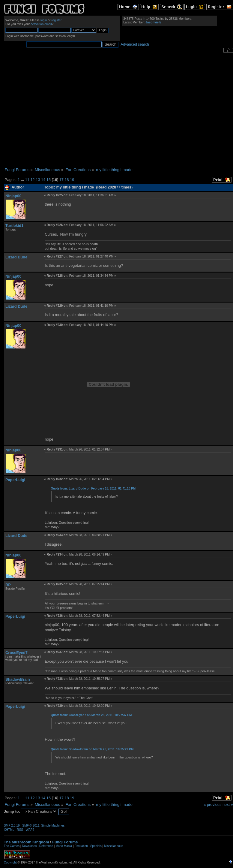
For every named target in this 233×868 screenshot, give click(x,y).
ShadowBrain (18, 679)
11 (27, 180)
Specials (96, 846)
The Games (12, 846)
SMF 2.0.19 (12, 826)
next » (228, 805)
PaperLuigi (15, 480)
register (56, 20)
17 (61, 180)
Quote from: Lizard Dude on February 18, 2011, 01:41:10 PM (93, 488)
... (23, 180)
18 (67, 180)
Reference (46, 846)
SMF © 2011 (31, 826)
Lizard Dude (16, 257)
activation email (41, 24)
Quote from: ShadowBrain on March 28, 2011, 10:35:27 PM (92, 749)
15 (49, 180)
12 (32, 180)
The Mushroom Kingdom (27, 842)
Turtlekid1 (14, 226)
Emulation (81, 846)
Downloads (29, 846)
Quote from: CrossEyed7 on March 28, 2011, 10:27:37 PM (91, 715)
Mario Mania (64, 846)
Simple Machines (53, 826)
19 (72, 180)
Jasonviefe (153, 22)
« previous (212, 805)
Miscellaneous (114, 846)
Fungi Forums (65, 842)
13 (38, 180)
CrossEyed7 (16, 653)
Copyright (10, 862)
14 (43, 180)
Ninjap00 (13, 196)
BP (8, 585)
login (44, 20)
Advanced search (135, 44)
